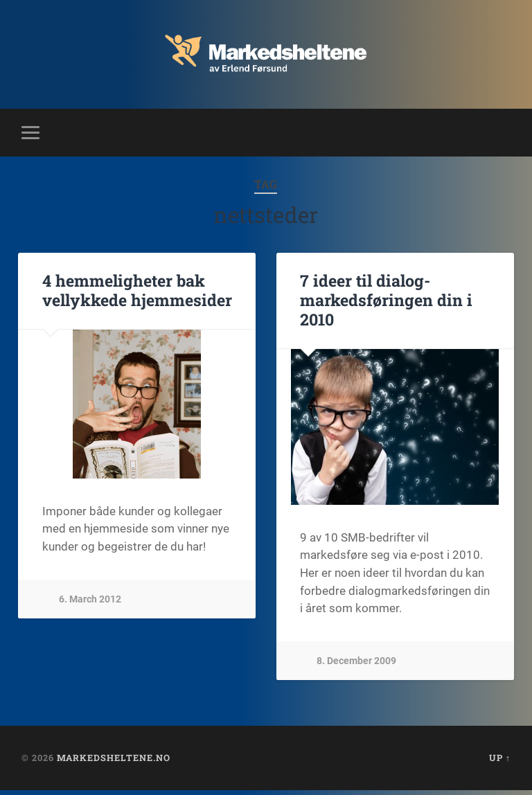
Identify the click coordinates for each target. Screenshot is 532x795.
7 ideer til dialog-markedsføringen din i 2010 (382, 304)
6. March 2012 (90, 603)
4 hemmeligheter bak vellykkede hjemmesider (134, 295)
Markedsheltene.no (114, 762)
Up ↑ (500, 762)
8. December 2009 (356, 664)
